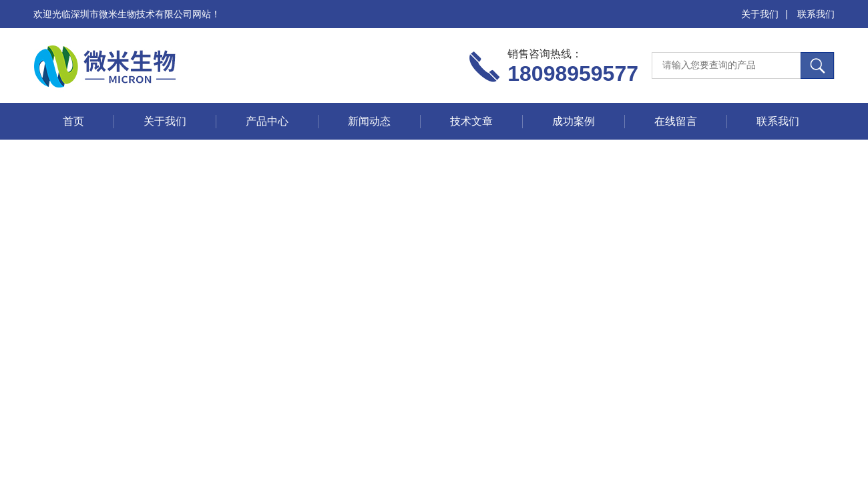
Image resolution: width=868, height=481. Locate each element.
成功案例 (574, 121)
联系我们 (816, 14)
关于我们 (760, 14)
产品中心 (267, 121)
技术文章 (471, 121)
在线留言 (676, 121)
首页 (73, 121)
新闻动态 (369, 121)
